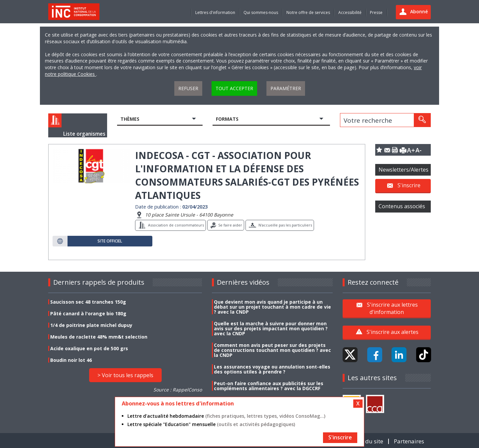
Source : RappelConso (178, 390)
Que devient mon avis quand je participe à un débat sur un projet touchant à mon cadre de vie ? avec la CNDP (272, 307)
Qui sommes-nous (261, 12)
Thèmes (130, 119)
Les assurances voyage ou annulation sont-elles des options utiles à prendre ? (272, 369)
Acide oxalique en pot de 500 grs (89, 348)
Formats (227, 119)
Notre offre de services (308, 12)
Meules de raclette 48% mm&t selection (99, 337)
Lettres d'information (215, 12)
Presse (376, 12)
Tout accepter (234, 88)
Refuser (188, 88)
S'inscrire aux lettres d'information (392, 308)
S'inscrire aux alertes (393, 332)
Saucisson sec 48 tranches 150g (88, 302)
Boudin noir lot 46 (71, 360)
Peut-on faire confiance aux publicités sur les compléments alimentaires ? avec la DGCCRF (269, 386)
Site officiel (110, 241)
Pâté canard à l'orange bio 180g (88, 313)
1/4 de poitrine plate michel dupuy (91, 325)
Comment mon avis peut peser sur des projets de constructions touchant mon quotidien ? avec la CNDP (272, 350)
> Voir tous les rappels (125, 375)
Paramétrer (286, 88)
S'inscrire (409, 185)
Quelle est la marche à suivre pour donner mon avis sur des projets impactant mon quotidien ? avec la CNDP (271, 328)
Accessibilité (350, 12)
